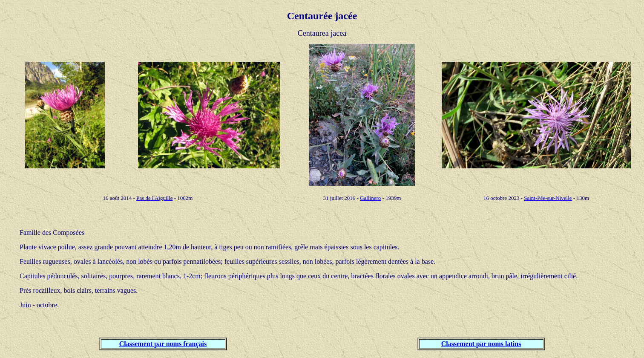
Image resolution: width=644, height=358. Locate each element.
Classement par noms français (163, 344)
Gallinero (370, 198)
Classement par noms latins (481, 344)
